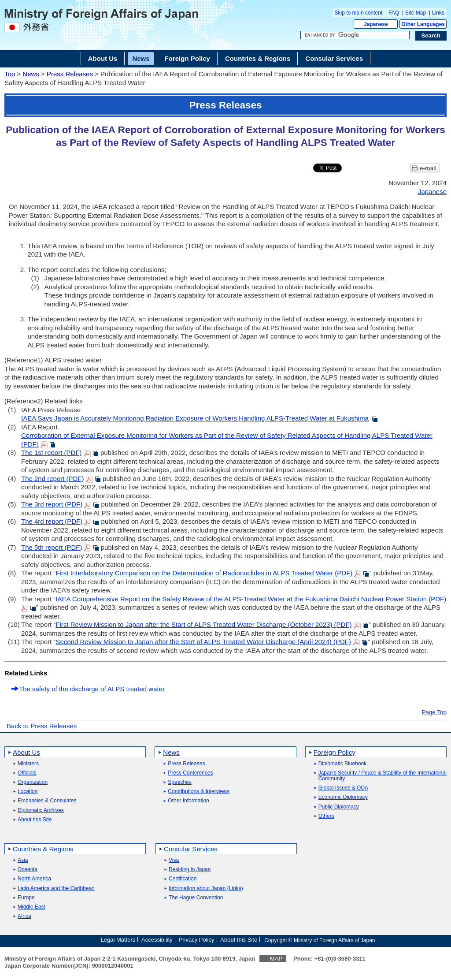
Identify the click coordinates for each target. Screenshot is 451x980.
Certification (183, 879)
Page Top (434, 712)
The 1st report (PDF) (52, 453)
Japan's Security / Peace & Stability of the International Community (383, 776)
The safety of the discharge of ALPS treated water (92, 689)
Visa (174, 860)
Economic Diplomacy (343, 797)
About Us (26, 752)
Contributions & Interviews (198, 792)
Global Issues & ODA (343, 788)
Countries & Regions (43, 849)
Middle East (31, 907)
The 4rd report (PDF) (52, 521)
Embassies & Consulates (47, 801)
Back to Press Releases (42, 726)
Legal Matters (118, 940)
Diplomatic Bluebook (342, 764)
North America (34, 879)
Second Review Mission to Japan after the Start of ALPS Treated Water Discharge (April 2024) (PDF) (203, 642)
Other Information (188, 801)
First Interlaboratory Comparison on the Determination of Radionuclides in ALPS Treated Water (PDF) (204, 573)
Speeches (179, 782)
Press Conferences (190, 773)
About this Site (35, 820)
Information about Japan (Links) (206, 889)
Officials (27, 773)
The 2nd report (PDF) (53, 479)
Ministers (28, 764)
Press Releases (70, 74)
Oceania (28, 870)
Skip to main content (359, 13)
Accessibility (157, 940)
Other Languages (423, 24)
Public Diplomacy (339, 807)
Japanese (376, 24)
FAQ (394, 13)
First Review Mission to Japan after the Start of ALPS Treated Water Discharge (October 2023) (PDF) (203, 624)
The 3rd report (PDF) (52, 504)
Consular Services (191, 849)
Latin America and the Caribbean (56, 889)
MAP (276, 959)
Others (326, 816)
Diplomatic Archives (41, 810)
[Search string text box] (355, 35)
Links (438, 13)
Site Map (416, 13)
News (31, 74)
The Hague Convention (196, 898)
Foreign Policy (335, 752)
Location (28, 792)
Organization (33, 782)
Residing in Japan (190, 870)
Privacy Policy (197, 940)
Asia (23, 860)
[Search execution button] (431, 36)
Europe (26, 898)
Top (10, 74)
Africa (24, 916)
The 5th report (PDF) (52, 547)
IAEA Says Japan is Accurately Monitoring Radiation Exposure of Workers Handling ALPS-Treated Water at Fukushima (195, 418)
